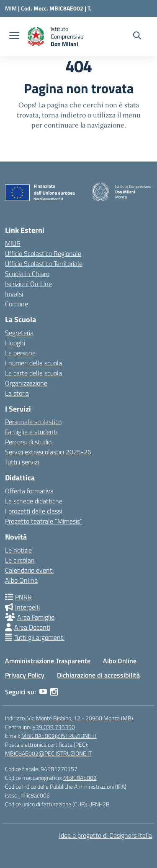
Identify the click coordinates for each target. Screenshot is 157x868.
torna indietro (64, 115)
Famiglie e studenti (31, 432)
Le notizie (18, 550)
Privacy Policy (25, 675)
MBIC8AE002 (80, 778)
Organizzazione (26, 383)
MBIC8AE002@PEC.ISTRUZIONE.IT (48, 753)
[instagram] (54, 692)
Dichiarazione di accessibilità (98, 675)
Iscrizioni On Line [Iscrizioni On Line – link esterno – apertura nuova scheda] (28, 284)
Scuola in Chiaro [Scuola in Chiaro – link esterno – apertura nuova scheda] (27, 274)
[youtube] (43, 692)
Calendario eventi (29, 570)
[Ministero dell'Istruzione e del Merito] (13, 8)
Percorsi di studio (28, 442)
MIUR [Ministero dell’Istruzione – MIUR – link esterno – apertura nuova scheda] (13, 243)
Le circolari (20, 560)
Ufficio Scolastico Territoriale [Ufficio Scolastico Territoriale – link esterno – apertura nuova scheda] (44, 263)
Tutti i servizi (22, 462)
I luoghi (15, 343)
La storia (17, 393)
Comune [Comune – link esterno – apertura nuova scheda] (17, 304)
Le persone (20, 353)
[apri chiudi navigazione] (14, 36)
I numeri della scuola (33, 363)
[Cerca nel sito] (137, 36)
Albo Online (21, 580)
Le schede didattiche (34, 501)
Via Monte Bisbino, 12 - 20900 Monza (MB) (80, 718)
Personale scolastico (33, 422)
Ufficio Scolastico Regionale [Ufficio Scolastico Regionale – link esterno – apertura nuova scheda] (43, 253)
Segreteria (19, 333)
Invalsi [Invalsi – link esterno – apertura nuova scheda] (14, 294)
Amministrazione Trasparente (48, 661)
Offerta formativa (29, 491)
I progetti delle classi (33, 511)
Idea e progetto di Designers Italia (106, 835)
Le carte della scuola (33, 373)
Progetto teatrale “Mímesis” (44, 521)
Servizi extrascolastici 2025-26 (48, 452)
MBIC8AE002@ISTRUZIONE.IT (59, 736)
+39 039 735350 (54, 727)
